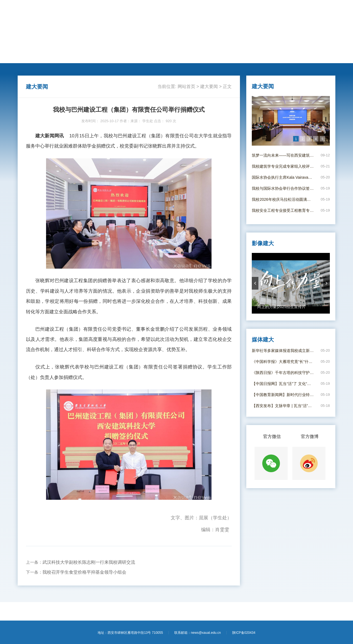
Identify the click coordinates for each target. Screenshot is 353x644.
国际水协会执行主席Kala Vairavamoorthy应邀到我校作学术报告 (283, 177)
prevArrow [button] (255, 283)
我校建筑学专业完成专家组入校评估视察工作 (283, 166)
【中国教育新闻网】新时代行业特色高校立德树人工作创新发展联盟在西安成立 (283, 395)
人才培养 (88, 56)
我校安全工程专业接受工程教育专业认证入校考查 (283, 210)
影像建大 (250, 56)
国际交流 (129, 56)
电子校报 (229, 56)
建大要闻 (48, 56)
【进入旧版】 (324, 10)
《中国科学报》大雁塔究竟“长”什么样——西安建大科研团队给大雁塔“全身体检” (283, 362)
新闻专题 (189, 56)
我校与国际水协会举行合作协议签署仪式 (283, 188)
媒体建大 (209, 56)
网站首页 (28, 56)
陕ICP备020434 (244, 633)
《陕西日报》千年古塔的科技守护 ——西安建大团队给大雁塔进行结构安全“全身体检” (283, 373)
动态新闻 (68, 56)
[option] (291, 121)
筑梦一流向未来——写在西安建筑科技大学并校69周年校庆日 (283, 155)
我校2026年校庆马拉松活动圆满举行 (283, 199)
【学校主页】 (299, 10)
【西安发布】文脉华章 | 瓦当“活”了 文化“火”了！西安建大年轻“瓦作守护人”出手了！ (283, 406)
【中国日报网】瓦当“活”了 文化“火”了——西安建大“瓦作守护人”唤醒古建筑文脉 (283, 384)
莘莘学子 (149, 56)
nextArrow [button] (327, 283)
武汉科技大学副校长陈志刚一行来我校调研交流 (89, 562)
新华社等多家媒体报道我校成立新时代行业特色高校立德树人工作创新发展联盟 (283, 351)
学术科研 (108, 56)
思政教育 (169, 56)
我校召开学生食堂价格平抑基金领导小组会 (84, 572)
